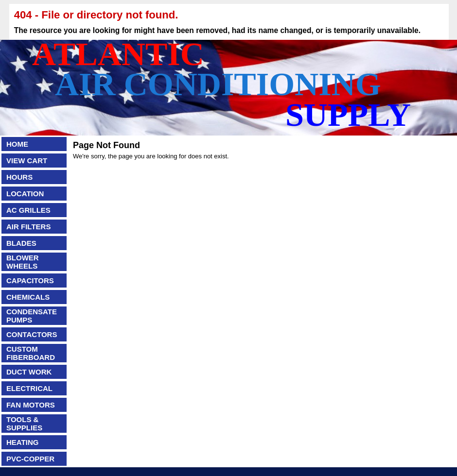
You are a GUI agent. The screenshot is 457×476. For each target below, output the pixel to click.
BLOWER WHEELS (23, 262)
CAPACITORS (30, 280)
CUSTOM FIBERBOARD (31, 353)
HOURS (19, 177)
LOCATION (25, 194)
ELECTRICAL (29, 388)
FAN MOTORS (31, 405)
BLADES (21, 243)
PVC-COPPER (30, 459)
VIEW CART (27, 161)
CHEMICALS (28, 297)
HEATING (22, 442)
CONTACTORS (32, 334)
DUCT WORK (29, 372)
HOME (17, 144)
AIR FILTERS (28, 227)
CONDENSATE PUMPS (32, 316)
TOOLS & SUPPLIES (24, 424)
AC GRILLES (28, 210)
